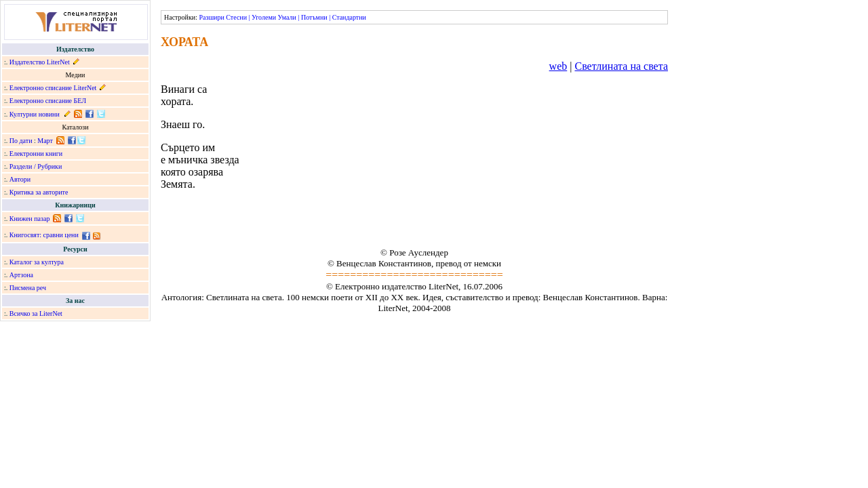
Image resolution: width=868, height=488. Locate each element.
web (558, 66)
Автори (20, 179)
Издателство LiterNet (40, 62)
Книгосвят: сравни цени (44, 235)
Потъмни (314, 17)
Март (45, 141)
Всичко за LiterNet (36, 313)
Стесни (236, 17)
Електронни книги (36, 154)
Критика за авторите (39, 192)
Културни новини (35, 114)
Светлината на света (621, 66)
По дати (21, 141)
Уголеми (264, 17)
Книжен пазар (30, 219)
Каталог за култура (37, 262)
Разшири (211, 17)
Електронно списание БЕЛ (48, 101)
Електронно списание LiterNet (53, 88)
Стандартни (349, 17)
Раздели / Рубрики (36, 166)
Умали (287, 17)
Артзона (21, 275)
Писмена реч (28, 288)
